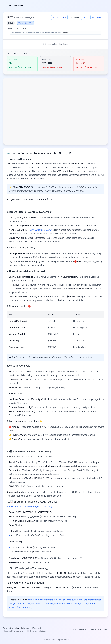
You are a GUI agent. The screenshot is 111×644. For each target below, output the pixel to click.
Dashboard (96, 629)
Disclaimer (66, 33)
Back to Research (14, 5)
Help (106, 629)
